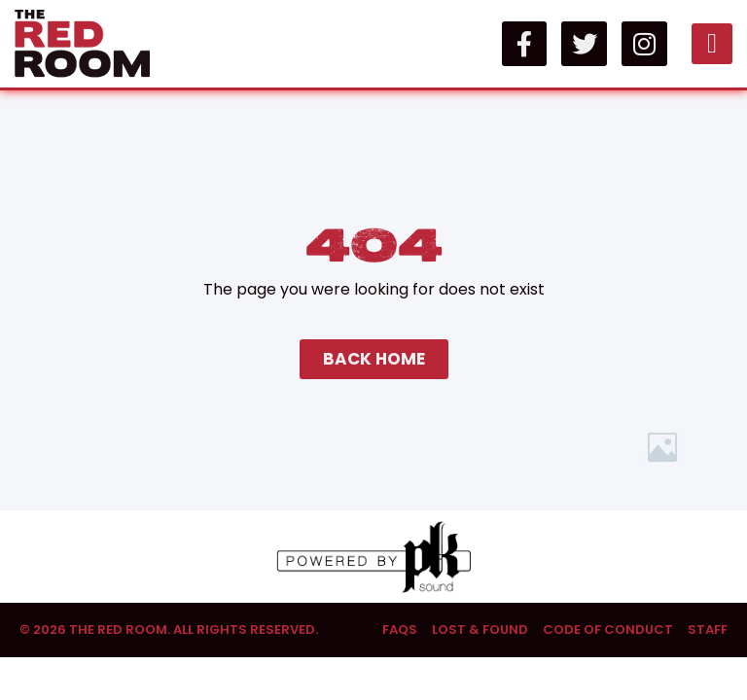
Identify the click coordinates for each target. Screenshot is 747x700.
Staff (708, 630)
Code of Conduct (608, 630)
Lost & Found (480, 630)
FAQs (400, 630)
